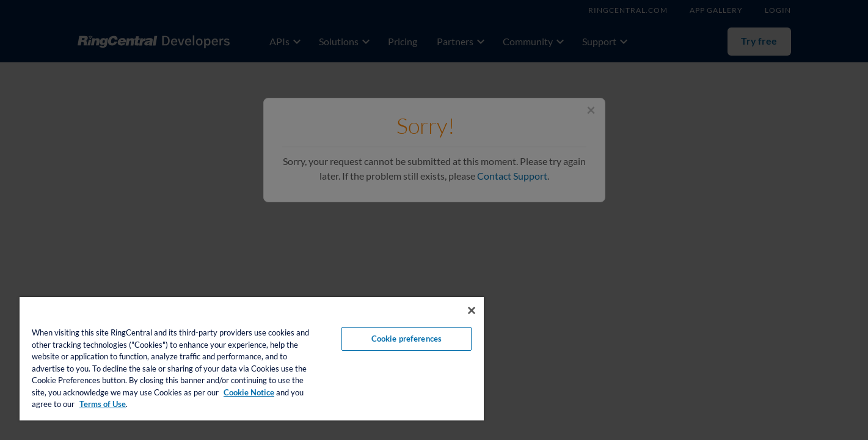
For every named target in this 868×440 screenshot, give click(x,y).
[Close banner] (472, 310)
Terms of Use (103, 404)
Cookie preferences (407, 339)
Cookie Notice (249, 392)
